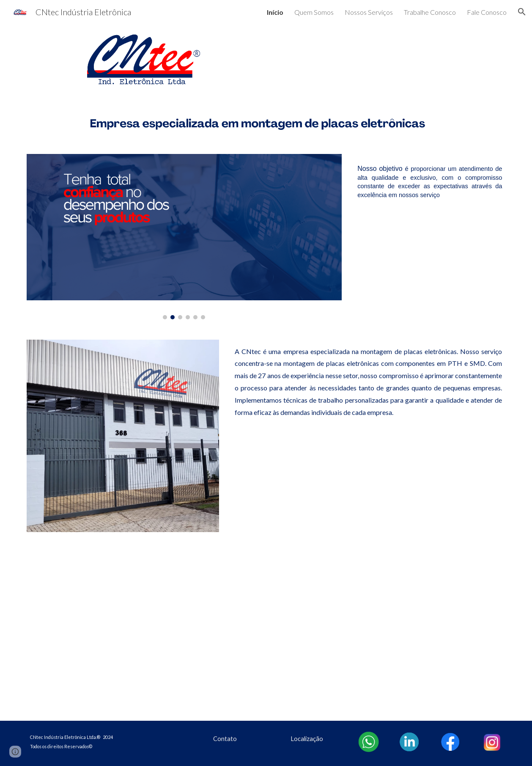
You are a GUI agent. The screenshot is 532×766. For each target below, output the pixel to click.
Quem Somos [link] (314, 12)
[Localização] (307, 739)
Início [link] (275, 12)
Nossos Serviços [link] (369, 12)
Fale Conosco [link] (487, 12)
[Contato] (225, 739)
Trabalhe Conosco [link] (430, 12)
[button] (522, 12)
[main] (430, 182)
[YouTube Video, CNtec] (266, 632)
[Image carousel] (184, 237)
